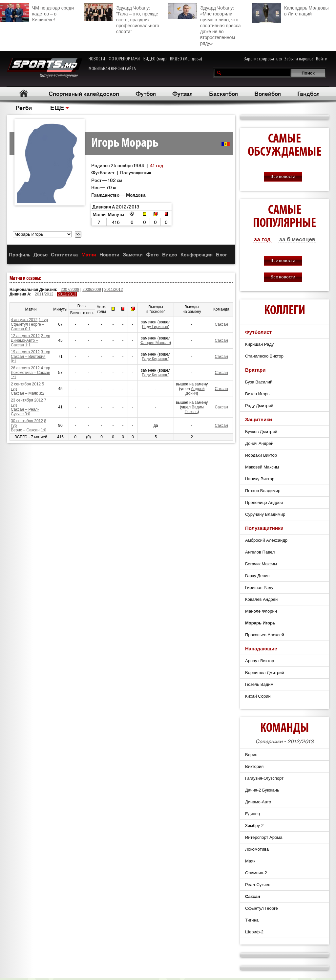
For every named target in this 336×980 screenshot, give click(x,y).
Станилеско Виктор (264, 356)
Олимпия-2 (256, 873)
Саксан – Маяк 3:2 (28, 393)
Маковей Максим (262, 467)
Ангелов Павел (260, 552)
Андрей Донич (195, 391)
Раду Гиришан (155, 327)
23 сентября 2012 (27, 400)
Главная (23, 93)
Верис (251, 755)
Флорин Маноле (155, 343)
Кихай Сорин (258, 696)
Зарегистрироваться (263, 59)
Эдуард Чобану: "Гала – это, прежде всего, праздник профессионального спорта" (122, 19)
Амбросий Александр (266, 540)
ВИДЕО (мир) (155, 59)
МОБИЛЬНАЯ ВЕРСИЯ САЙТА (112, 69)
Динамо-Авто (258, 802)
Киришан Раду (259, 344)
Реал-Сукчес (258, 885)
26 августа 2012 (25, 368)
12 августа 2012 (25, 336)
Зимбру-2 (254, 826)
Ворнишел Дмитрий (265, 673)
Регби (24, 107)
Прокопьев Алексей (265, 635)
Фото (152, 254)
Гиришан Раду (259, 588)
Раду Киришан (155, 359)
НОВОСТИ (97, 59)
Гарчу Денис (257, 576)
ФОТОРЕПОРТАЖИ (124, 59)
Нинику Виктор (260, 479)
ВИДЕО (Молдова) (186, 59)
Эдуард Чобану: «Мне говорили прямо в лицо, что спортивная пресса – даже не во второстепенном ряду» (206, 25)
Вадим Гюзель (194, 409)
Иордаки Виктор (261, 455)
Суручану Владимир (265, 514)
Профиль (20, 254)
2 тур (45, 336)
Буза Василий (259, 382)
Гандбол (308, 93)
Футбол (146, 93)
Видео (170, 254)
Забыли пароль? (299, 59)
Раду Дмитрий (259, 406)
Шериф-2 (254, 932)
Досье (41, 254)
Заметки (133, 254)
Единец (252, 814)
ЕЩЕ (57, 107)
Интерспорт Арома (264, 837)
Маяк (250, 861)
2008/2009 (92, 290)
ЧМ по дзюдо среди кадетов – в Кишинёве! (37, 13)
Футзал (182, 93)
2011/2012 (114, 290)
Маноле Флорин (261, 611)
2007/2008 (70, 290)
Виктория (254, 766)
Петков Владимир (263, 491)
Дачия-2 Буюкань (262, 790)
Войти (322, 59)
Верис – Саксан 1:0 (29, 430)
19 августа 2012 (25, 352)
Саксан (221, 324)
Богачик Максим (261, 564)
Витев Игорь (257, 394)
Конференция (197, 254)
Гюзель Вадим (259, 684)
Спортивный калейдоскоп (84, 93)
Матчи (89, 254)
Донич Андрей (259, 443)
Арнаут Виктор (260, 661)
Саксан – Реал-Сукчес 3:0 (25, 412)
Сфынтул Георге (262, 908)
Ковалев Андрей (261, 599)
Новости (109, 254)
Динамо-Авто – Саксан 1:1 (24, 343)
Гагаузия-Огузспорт (264, 778)
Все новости (283, 177)
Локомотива (257, 849)
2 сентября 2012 (26, 384)
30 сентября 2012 (27, 421)
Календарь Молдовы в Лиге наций (290, 10)
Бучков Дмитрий (261, 432)
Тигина (252, 920)
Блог (221, 254)
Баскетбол (223, 93)
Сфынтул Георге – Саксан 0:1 (28, 327)
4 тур (45, 368)
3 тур (45, 352)
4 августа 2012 (24, 320)
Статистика (64, 254)
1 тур (43, 320)
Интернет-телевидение (44, 68)
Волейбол (268, 93)
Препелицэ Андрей (264, 502)
